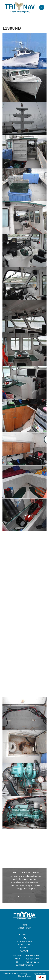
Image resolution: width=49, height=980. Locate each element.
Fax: (17, 962)
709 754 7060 (32, 959)
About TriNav (24, 928)
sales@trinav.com (24, 965)
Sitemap (21, 976)
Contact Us (24, 897)
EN (41, 977)
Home (24, 925)
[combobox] (41, 977)
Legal (29, 976)
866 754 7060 (32, 956)
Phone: (17, 959)
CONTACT (24, 935)
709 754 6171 (32, 962)
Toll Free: (17, 956)
